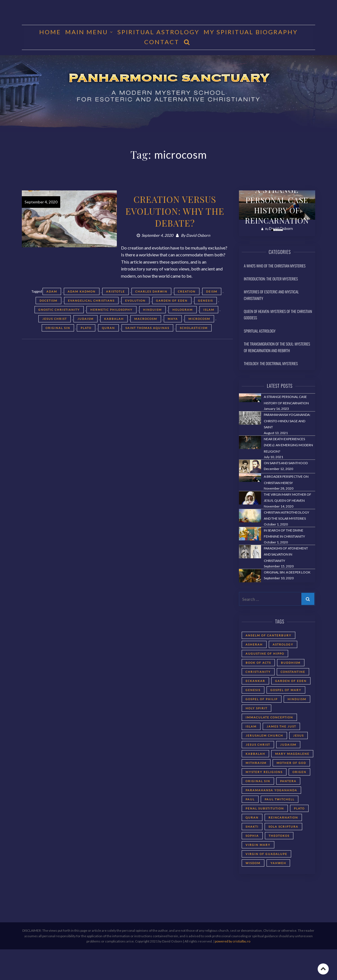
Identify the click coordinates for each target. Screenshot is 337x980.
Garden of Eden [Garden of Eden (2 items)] (291, 681)
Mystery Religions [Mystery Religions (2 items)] (264, 772)
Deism (212, 291)
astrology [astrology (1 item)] (283, 644)
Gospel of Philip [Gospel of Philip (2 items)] (262, 699)
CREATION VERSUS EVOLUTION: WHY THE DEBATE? (175, 211)
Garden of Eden (172, 301)
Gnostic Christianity (59, 310)
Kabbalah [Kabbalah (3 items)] (255, 754)
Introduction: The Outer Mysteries (271, 279)
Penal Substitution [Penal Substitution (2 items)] (265, 808)
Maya (173, 319)
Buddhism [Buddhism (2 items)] (291, 663)
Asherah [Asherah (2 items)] (254, 644)
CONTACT (162, 42)
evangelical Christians (91, 301)
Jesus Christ (55, 319)
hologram (183, 310)
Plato (86, 328)
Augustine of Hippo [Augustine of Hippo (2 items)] (265, 654)
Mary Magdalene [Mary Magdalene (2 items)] (292, 754)
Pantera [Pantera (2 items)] (288, 781)
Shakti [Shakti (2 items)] (252, 827)
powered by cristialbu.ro (233, 941)
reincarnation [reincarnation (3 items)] (283, 817)
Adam (52, 291)
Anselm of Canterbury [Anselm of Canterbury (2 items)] (268, 635)
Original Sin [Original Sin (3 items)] (258, 781)
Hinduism (152, 310)
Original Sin (58, 328)
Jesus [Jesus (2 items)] (298, 735)
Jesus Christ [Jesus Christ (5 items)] (258, 745)
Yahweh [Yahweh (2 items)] (278, 863)
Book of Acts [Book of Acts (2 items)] (258, 663)
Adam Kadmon (82, 291)
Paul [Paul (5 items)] (250, 799)
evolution (135, 301)
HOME (50, 32)
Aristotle (115, 291)
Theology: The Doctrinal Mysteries (271, 363)
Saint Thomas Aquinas (147, 328)
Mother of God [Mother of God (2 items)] (291, 763)
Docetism (48, 301)
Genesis (206, 301)
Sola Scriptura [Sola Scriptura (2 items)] (283, 827)
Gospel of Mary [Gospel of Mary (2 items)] (286, 690)
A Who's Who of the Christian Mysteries (275, 266)
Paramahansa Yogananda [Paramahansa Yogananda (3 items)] (271, 790)
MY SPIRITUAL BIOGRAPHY (251, 32)
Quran (108, 328)
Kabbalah (114, 319)
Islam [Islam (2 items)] (251, 726)
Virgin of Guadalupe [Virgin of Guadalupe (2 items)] (266, 854)
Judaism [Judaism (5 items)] (288, 745)
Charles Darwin (151, 291)
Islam (209, 310)
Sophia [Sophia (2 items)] (252, 836)
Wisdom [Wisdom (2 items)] (253, 863)
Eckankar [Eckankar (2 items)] (255, 681)
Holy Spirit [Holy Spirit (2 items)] (256, 708)
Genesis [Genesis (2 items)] (253, 690)
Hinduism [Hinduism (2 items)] (297, 699)
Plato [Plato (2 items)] (299, 808)
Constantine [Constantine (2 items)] (293, 672)
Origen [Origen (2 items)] (299, 772)
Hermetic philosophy (111, 310)
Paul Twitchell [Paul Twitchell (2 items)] (280, 799)
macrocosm (146, 319)
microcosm (199, 319)
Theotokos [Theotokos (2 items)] (279, 836)
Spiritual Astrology (158, 32)
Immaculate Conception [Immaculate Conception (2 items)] (269, 717)
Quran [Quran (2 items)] (252, 817)
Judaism (85, 319)
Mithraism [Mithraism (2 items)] (256, 763)
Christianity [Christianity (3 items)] (258, 672)
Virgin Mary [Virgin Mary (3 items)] (258, 845)
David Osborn (198, 235)
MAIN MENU (87, 32)
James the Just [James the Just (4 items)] (281, 726)
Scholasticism (194, 328)
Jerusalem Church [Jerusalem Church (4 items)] (264, 735)
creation (187, 291)
